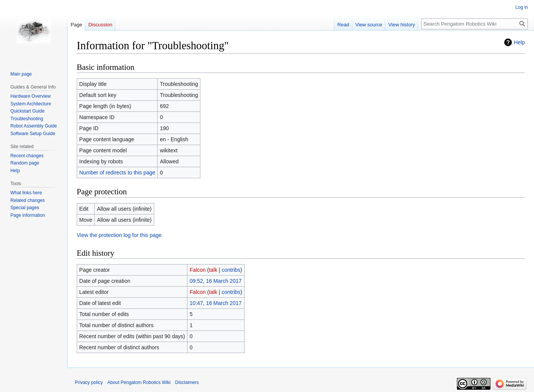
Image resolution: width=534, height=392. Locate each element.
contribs (231, 270)
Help (519, 42)
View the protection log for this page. (120, 235)
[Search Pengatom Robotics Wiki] (474, 24)
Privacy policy (89, 382)
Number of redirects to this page (117, 173)
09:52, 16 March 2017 (216, 281)
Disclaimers (187, 382)
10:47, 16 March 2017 (216, 303)
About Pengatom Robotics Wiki (139, 382)
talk (213, 270)
